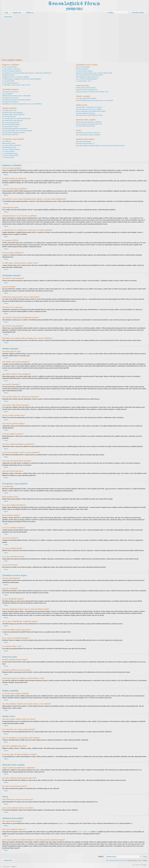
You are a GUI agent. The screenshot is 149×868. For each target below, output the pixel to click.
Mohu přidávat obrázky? (9, 147)
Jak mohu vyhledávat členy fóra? (86, 113)
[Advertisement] (73, 38)
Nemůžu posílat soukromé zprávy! (86, 88)
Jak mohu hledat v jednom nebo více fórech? (89, 107)
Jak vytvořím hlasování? (9, 116)
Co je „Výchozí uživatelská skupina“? (87, 79)
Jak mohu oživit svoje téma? (10, 135)
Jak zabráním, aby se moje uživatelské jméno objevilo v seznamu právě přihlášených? (27, 73)
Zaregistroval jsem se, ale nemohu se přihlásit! (16, 77)
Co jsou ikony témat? (8, 157)
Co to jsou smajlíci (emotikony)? (12, 145)
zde (132, 823)
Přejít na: (101, 856)
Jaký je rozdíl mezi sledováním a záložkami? (89, 122)
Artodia (144, 865)
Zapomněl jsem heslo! (9, 75)
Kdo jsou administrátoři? (83, 67)
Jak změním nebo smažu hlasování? (12, 121)
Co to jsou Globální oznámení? (11, 149)
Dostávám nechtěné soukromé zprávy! (87, 90)
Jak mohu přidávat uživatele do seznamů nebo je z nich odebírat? (95, 100)
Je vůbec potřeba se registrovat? (11, 69)
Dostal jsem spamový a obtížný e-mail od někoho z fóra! (92, 92)
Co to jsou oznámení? (8, 151)
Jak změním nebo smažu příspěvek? (13, 113)
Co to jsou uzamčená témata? (11, 155)
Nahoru (6, 175)
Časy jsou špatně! (7, 94)
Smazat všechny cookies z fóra (118, 860)
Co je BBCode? (7, 141)
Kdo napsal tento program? (84, 141)
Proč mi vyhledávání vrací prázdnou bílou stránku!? (91, 111)
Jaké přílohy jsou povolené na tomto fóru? (88, 133)
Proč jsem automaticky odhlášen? (12, 71)
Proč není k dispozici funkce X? (85, 144)
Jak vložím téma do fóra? (9, 111)
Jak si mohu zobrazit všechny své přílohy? (88, 135)
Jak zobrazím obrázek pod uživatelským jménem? (17, 100)
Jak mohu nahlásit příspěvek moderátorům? (15, 129)
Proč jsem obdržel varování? (10, 127)
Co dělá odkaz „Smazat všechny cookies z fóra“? (16, 85)
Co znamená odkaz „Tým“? (84, 81)
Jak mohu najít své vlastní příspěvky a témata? (89, 115)
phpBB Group (62, 823)
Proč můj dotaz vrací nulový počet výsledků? (89, 109)
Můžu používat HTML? (9, 143)
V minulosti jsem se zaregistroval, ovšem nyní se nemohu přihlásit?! (22, 79)
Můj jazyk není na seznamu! (10, 98)
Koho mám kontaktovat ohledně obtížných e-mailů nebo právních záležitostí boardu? (101, 146)
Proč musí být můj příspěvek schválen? (13, 133)
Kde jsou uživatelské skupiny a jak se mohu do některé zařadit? (94, 73)
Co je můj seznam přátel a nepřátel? (86, 98)
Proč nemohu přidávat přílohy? (11, 124)
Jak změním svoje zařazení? (10, 102)
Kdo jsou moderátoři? (82, 69)
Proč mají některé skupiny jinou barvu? (87, 77)
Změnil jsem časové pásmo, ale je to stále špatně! (16, 96)
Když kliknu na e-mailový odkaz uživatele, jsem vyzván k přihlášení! (22, 104)
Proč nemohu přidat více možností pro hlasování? (16, 119)
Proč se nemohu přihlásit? (10, 67)
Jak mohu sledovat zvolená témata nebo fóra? (89, 124)
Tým (107, 860)
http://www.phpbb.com (83, 832)
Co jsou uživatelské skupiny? (84, 71)
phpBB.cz (14, 866)
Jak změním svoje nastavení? (11, 92)
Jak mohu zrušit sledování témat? (86, 126)
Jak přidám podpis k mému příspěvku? (13, 114)
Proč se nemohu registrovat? (10, 83)
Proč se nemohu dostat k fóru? (11, 123)
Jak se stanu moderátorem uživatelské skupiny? (90, 75)
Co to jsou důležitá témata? (10, 153)
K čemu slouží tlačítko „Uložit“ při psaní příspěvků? (17, 131)
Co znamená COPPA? (9, 81)
